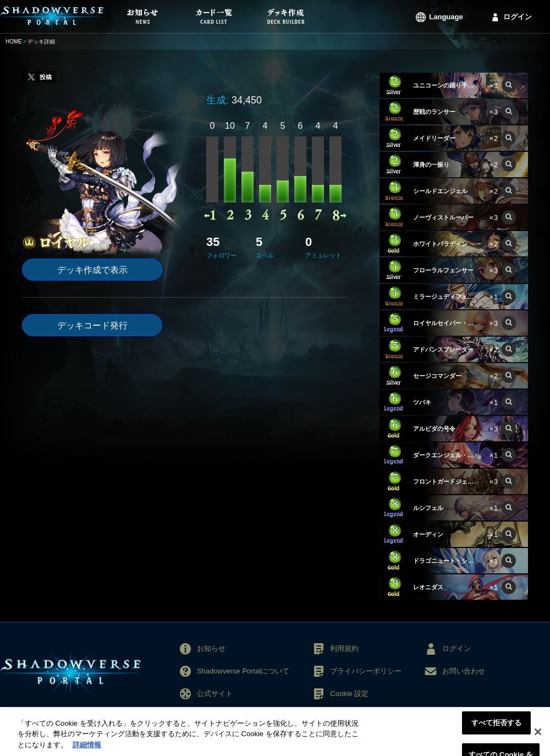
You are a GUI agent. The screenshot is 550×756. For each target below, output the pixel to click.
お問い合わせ (464, 671)
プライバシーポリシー (366, 671)
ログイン (518, 17)
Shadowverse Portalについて (243, 671)
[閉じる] (538, 737)
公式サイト (215, 694)
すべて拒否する (497, 729)
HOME (14, 42)
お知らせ (211, 648)
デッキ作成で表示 (92, 270)
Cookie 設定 (349, 694)
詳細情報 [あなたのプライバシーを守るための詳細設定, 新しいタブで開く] (87, 751)
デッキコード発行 (92, 325)
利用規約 (344, 648)
